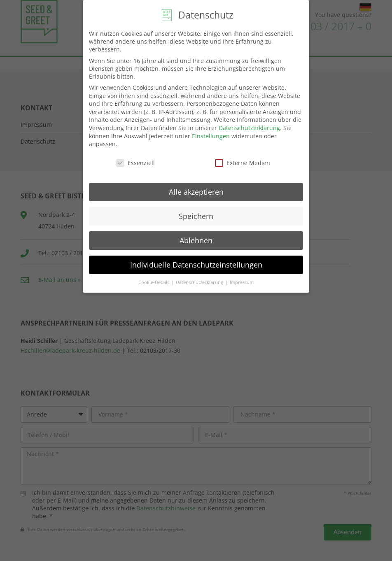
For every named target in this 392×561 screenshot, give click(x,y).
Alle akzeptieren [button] (196, 192)
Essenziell (135, 163)
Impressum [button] (242, 282)
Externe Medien (243, 163)
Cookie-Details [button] (154, 282)
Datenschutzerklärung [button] (200, 282)
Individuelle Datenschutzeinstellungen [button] (196, 265)
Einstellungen (211, 136)
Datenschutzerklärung (249, 128)
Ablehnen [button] (196, 240)
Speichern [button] (196, 216)
